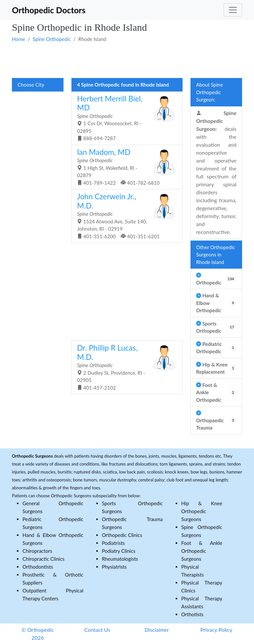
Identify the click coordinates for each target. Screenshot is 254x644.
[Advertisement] (127, 60)
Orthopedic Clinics (122, 535)
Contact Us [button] (97, 630)
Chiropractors (37, 551)
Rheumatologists (120, 559)
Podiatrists (113, 543)
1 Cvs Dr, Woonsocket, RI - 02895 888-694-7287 (125, 118)
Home (19, 39)
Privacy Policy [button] (216, 630)
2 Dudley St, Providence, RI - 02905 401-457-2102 (125, 367)
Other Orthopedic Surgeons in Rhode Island (216, 255)
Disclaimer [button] (157, 630)
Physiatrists (114, 567)
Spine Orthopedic (52, 39)
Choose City (31, 85)
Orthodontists (38, 567)
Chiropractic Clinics (43, 559)
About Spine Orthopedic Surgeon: (210, 92)
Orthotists (192, 614)
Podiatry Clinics (119, 551)
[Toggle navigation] (233, 10)
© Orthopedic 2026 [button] (38, 634)
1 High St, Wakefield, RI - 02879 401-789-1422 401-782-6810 (125, 167)
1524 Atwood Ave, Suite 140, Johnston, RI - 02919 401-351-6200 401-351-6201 (125, 216)
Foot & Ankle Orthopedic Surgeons (202, 551)
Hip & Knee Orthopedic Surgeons (202, 511)
